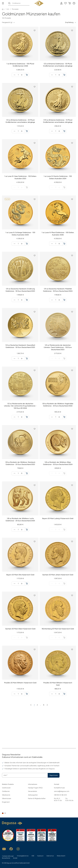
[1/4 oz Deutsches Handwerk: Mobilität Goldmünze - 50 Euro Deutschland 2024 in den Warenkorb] (64, 300)
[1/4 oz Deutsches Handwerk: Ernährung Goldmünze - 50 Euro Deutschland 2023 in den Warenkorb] (27, 300)
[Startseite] (3, 9)
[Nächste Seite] (47, 705)
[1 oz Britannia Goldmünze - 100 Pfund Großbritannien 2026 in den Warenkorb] (27, 75)
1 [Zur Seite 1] (34, 705)
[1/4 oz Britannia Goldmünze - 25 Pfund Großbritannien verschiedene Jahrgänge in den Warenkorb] (27, 131)
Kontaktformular (59, 788)
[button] (74, 3)
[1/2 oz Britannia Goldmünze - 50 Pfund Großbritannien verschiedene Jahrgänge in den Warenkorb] (64, 75)
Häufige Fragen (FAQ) (35, 788)
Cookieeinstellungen (8, 856)
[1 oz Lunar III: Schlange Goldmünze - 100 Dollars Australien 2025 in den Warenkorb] (27, 244)
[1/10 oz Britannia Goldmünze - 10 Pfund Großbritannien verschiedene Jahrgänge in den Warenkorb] (64, 131)
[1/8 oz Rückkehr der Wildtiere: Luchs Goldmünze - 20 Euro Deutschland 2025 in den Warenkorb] (27, 530)
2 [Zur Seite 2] (37, 705)
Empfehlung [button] (69, 22)
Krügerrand (6, 802)
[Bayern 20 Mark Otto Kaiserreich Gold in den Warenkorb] (27, 584)
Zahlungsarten (33, 795)
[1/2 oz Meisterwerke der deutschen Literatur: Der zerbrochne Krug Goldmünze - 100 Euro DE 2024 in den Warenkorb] (27, 417)
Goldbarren (6, 791)
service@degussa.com (62, 791)
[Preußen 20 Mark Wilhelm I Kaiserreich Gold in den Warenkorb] (27, 694)
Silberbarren (6, 795)
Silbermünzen (7, 799)
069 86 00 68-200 (60, 795)
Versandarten (32, 791)
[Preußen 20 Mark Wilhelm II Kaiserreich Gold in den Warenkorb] (64, 694)
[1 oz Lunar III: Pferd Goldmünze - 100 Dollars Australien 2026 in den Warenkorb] (64, 244)
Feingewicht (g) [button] (7, 22)
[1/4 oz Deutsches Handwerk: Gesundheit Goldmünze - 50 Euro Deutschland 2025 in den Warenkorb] (27, 358)
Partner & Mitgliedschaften (37, 799)
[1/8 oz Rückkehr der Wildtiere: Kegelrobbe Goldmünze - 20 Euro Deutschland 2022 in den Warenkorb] (64, 417)
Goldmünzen (6, 788)
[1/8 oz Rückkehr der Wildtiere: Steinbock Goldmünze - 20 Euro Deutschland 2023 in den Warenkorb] (27, 473)
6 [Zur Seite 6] (44, 705)
